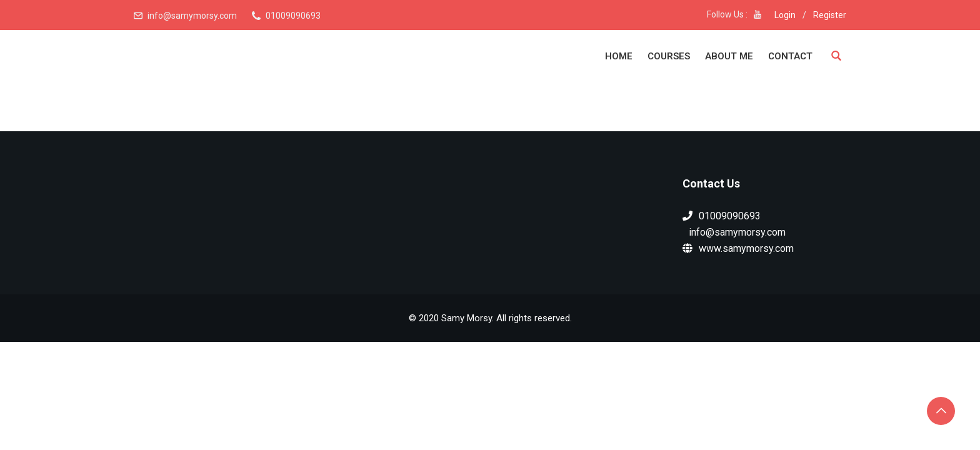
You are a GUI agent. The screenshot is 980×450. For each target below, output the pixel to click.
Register (830, 15)
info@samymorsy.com (192, 16)
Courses (669, 56)
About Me (729, 56)
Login (785, 15)
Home (619, 56)
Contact (790, 56)
